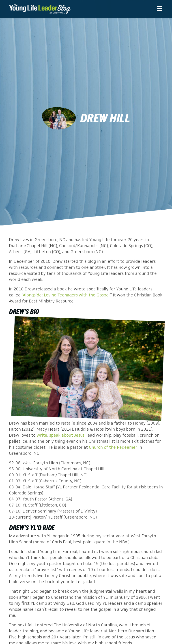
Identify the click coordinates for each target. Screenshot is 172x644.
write (42, 435)
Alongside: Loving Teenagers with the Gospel (66, 295)
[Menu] (160, 9)
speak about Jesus (67, 435)
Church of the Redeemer (113, 447)
